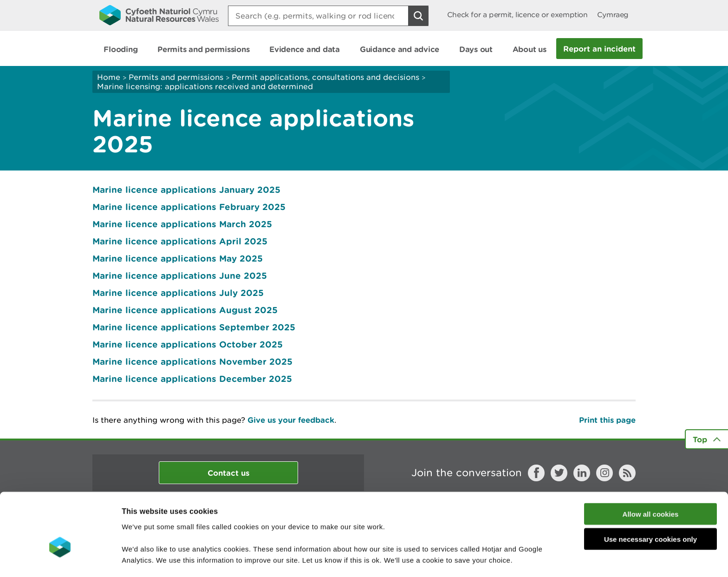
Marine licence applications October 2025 (188, 344)
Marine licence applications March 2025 (182, 224)
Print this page (607, 420)
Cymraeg (613, 15)
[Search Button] (418, 16)
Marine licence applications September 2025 (194, 327)
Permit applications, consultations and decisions (325, 77)
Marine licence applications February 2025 (189, 207)
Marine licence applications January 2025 (186, 190)
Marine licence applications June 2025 (180, 275)
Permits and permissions (176, 77)
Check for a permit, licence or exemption (517, 15)
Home (109, 77)
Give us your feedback (291, 420)
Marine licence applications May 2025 (178, 258)
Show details (492, 559)
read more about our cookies (201, 528)
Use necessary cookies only (650, 486)
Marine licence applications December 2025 (192, 379)
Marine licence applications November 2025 (192, 361)
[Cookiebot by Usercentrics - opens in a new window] (60, 559)
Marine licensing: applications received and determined (205, 86)
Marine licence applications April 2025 (180, 241)
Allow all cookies (651, 460)
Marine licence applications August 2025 (185, 310)
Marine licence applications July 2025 (178, 293)
